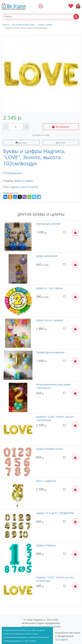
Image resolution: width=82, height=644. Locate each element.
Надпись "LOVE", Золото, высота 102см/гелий (55, 418)
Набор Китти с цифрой (50, 320)
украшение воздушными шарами (41, 626)
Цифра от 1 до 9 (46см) (49, 288)
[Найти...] (41, 17)
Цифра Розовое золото (49, 449)
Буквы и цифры (45, 25)
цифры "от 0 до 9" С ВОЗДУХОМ (55, 513)
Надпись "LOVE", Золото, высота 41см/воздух (55, 579)
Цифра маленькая (47, 256)
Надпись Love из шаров (24, 187)
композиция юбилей (48, 224)
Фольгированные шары (24, 25)
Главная (5, 25)
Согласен (31, 641)
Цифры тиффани (46, 545)
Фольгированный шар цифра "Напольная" (54, 386)
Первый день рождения (50, 352)
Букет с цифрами (46, 481)
